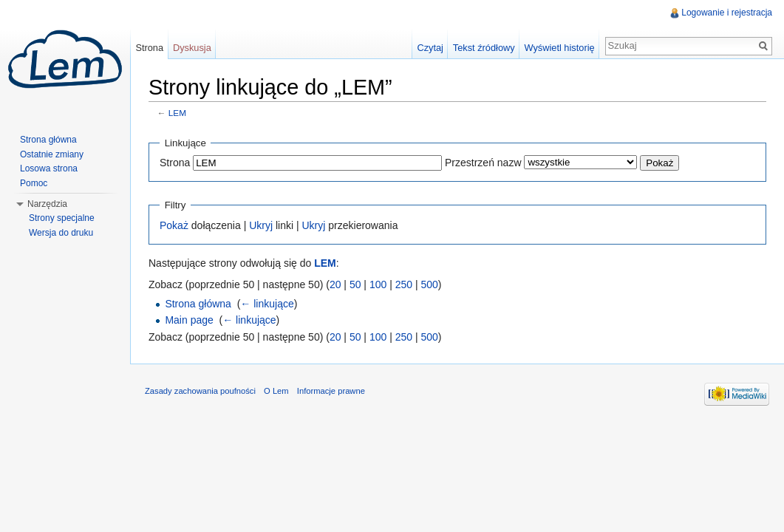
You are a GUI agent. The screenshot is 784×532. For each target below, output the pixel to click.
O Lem (276, 391)
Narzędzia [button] (47, 204)
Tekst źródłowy (484, 48)
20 (335, 284)
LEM (177, 113)
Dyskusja (192, 48)
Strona (175, 163)
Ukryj (261, 225)
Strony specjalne (62, 218)
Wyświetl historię (559, 48)
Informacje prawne (331, 391)
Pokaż (174, 225)
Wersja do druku (61, 233)
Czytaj (430, 48)
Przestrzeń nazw (483, 163)
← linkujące (267, 304)
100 (378, 284)
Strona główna (198, 304)
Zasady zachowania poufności (200, 391)
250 (404, 284)
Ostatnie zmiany (52, 154)
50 (355, 284)
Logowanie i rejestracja (727, 13)
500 (429, 284)
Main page (189, 320)
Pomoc (34, 183)
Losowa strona (49, 168)
